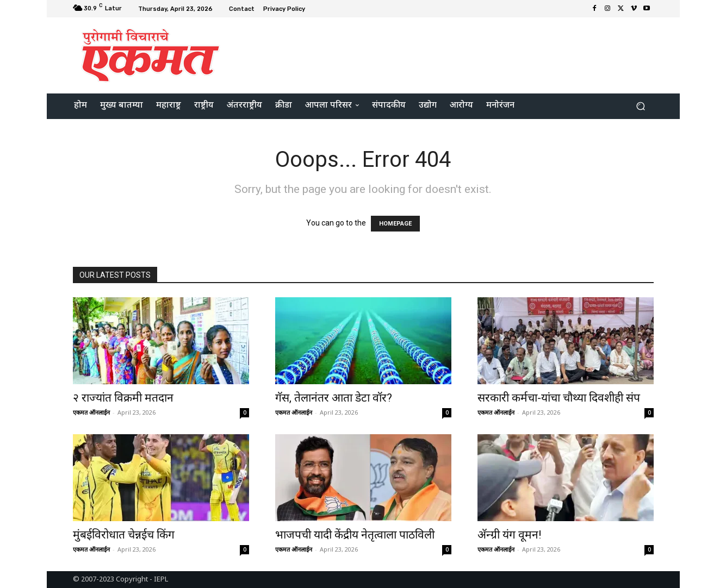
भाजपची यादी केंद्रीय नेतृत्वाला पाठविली (355, 535)
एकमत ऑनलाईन (91, 412)
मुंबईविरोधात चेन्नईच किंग (124, 535)
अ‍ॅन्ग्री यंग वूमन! (509, 535)
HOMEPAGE (395, 224)
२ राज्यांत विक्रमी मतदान (123, 398)
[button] (641, 106)
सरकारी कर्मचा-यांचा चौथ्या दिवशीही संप (559, 398)
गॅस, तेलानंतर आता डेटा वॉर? (334, 398)
